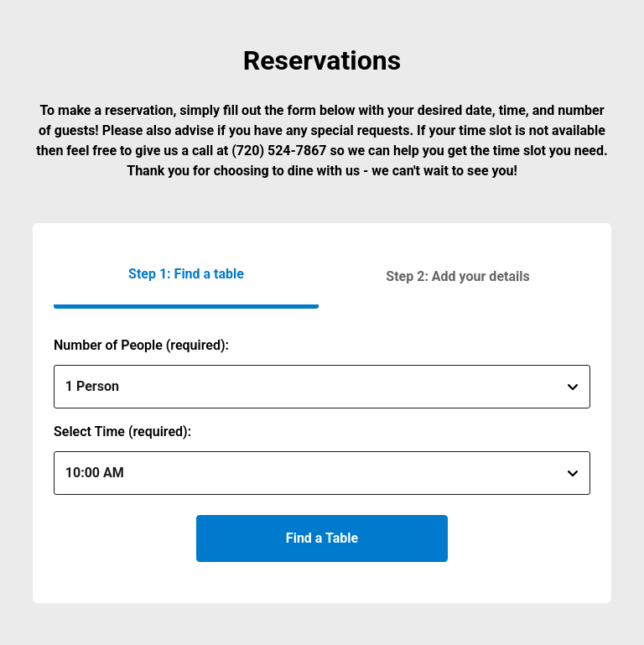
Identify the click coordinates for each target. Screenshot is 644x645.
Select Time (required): (122, 432)
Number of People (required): (141, 345)
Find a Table (322, 538)
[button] (458, 276)
